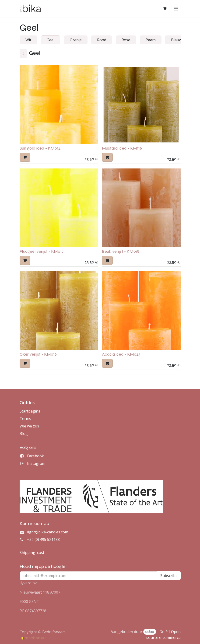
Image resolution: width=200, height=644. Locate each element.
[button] (25, 157)
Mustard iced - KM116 (122, 149)
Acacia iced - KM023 (121, 355)
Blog (24, 434)
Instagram (36, 463)
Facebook (35, 456)
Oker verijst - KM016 (38, 355)
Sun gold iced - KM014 (40, 149)
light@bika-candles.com (48, 532)
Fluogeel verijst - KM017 (42, 252)
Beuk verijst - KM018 (121, 252)
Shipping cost (32, 553)
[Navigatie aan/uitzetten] (176, 9)
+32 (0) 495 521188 (43, 539)
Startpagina (30, 411)
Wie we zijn (29, 426)
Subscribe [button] (169, 576)
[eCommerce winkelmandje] (165, 9)
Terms (25, 419)
